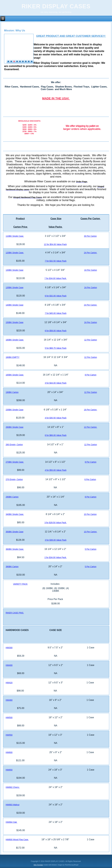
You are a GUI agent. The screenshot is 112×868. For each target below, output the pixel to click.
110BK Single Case (15, 236)
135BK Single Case (15, 287)
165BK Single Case (15, 375)
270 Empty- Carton (14, 479)
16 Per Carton (91, 410)
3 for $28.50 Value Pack (56, 523)
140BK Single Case (15, 305)
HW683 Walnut (13, 805)
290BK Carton (12, 497)
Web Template (38, 865)
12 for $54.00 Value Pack (55, 244)
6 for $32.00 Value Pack (56, 296)
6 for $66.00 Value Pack (56, 435)
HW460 (9, 700)
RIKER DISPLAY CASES (56, 6)
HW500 (9, 717)
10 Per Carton (90, 514)
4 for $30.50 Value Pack (56, 418)
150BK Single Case (15, 322)
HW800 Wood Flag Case (17, 840)
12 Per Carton (91, 340)
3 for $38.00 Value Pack (56, 540)
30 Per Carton (90, 236)
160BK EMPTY (13, 357)
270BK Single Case (15, 462)
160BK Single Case (15, 340)
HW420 (9, 683)
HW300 (9, 648)
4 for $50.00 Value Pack (56, 470)
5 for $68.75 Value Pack (56, 348)
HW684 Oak (12, 822)
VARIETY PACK (20, 584)
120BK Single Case (15, 253)
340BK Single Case (15, 514)
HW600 (9, 752)
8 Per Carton (90, 375)
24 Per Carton (91, 253)
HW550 (9, 735)
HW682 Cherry (13, 787)
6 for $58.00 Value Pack (56, 331)
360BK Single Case (15, 549)
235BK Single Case (15, 410)
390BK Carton (12, 567)
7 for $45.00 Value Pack (56, 313)
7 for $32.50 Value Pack (56, 261)
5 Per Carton (90, 549)
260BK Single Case (15, 427)
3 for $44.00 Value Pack (56, 383)
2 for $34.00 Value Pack (56, 557)
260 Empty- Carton (14, 445)
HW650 (9, 770)
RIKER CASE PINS (15, 613)
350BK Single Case (15, 532)
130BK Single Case (15, 270)
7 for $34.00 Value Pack (56, 278)
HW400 (9, 665)
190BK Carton (12, 392)
